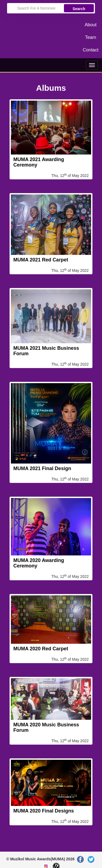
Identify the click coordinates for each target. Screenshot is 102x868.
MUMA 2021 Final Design (42, 468)
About (91, 25)
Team (91, 37)
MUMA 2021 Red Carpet (41, 260)
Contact (91, 50)
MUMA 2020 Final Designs (44, 811)
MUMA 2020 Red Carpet (41, 649)
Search (79, 9)
